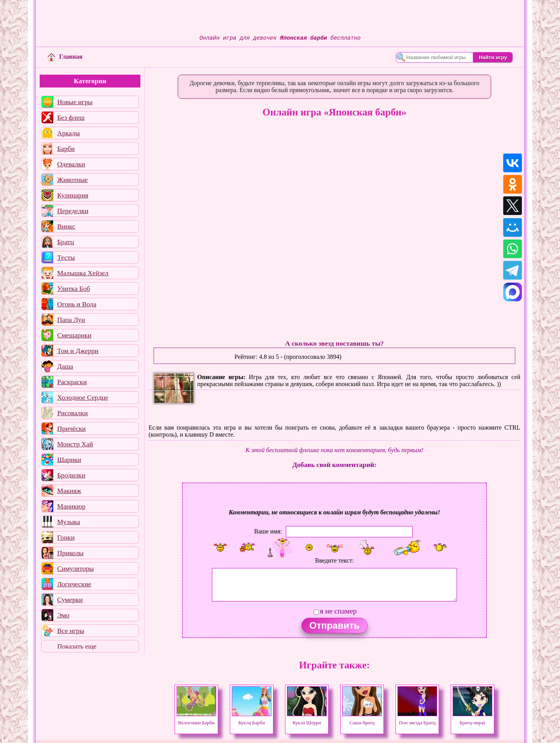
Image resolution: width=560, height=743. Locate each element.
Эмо (63, 615)
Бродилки (71, 475)
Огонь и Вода (77, 304)
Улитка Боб (74, 288)
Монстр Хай (75, 444)
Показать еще (77, 646)
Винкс (66, 226)
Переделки (73, 211)
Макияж (69, 491)
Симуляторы (75, 568)
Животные (73, 180)
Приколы (70, 553)
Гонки (66, 537)
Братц (66, 242)
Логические (74, 584)
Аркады (68, 133)
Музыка (69, 522)
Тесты (66, 257)
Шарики (69, 460)
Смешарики (74, 335)
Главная (65, 57)
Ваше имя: (268, 531)
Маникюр (71, 506)
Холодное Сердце (83, 397)
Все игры (71, 631)
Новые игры (75, 102)
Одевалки (71, 164)
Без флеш (71, 117)
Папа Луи (71, 320)
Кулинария (73, 195)
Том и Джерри (78, 351)
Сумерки (70, 600)
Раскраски (72, 382)
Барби (66, 149)
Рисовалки (73, 413)
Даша (65, 366)
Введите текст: (334, 560)
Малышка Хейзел (83, 273)
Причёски (71, 428)
